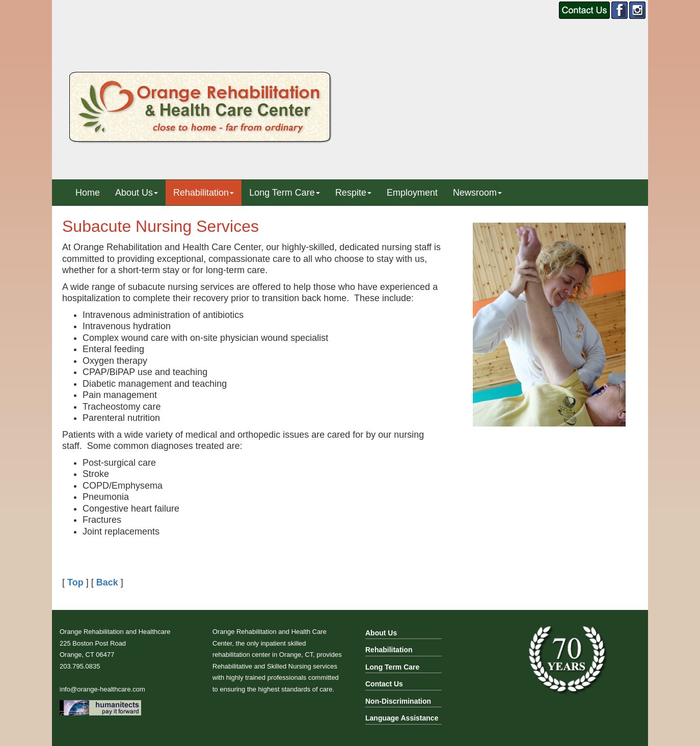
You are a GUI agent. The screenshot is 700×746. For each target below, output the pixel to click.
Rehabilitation (204, 193)
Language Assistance (402, 718)
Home (88, 193)
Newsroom (477, 193)
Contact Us (384, 684)
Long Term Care (285, 193)
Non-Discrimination (398, 701)
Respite (353, 193)
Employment (412, 193)
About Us (137, 193)
